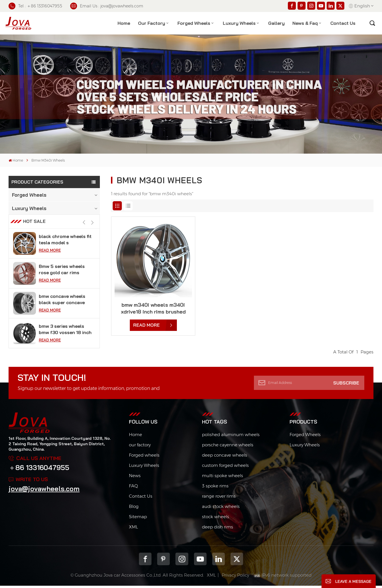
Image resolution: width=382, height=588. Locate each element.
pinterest (163, 561)
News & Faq (305, 23)
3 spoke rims (215, 488)
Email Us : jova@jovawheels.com (107, 6)
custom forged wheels (225, 468)
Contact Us (141, 498)
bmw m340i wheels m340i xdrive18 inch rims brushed (153, 308)
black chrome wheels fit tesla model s (65, 249)
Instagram (182, 561)
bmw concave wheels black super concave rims (62, 309)
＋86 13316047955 (39, 470)
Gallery (276, 23)
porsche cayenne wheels (228, 447)
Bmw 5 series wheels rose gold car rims (62, 279)
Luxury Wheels (239, 23)
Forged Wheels (194, 23)
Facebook (145, 561)
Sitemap (138, 519)
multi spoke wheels (223, 478)
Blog (134, 509)
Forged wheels (144, 457)
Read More (50, 260)
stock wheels (216, 519)
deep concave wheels (225, 457)
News (135, 478)
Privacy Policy (235, 578)
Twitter (237, 561)
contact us (343, 23)
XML (134, 529)
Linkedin (219, 561)
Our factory (152, 23)
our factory (140, 447)
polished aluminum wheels (231, 437)
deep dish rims (218, 529)
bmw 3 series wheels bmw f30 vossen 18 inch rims (65, 339)
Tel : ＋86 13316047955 (35, 6)
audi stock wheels (221, 509)
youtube (200, 561)
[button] (93, 232)
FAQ (133, 488)
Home (124, 23)
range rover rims (219, 498)
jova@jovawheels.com (44, 491)
